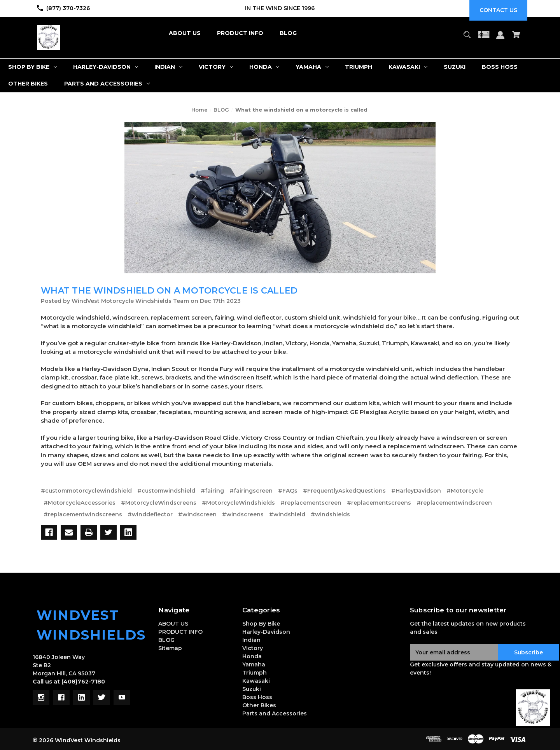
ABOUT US (173, 624)
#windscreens (243, 514)
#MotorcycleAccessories (80, 503)
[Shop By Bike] (32, 67)
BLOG (166, 640)
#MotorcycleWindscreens (159, 503)
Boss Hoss (257, 697)
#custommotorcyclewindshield (86, 491)
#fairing (212, 491)
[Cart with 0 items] (516, 38)
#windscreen (197, 514)
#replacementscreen (311, 503)
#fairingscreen (251, 491)
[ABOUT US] (185, 33)
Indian (251, 640)
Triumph (255, 673)
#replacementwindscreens (83, 514)
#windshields (330, 514)
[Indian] (168, 67)
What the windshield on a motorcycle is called (169, 291)
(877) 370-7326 (68, 8)
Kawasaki (256, 681)
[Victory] (216, 67)
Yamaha (254, 664)
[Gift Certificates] (484, 38)
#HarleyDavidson (416, 491)
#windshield (287, 514)
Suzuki (252, 689)
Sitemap (170, 648)
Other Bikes (259, 705)
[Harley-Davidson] (106, 67)
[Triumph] (359, 67)
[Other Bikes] (28, 84)
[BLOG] (288, 33)
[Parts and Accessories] (107, 84)
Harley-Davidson (266, 632)
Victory (253, 648)
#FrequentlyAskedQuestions (344, 491)
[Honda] (264, 67)
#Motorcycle (465, 491)
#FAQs (288, 491)
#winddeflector (150, 514)
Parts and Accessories (275, 713)
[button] (533, 708)
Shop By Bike (261, 624)
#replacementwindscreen (454, 503)
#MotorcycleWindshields (238, 503)
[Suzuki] (455, 67)
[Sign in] (500, 39)
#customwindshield (166, 491)
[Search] (467, 38)
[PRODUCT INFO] (240, 33)
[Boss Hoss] (500, 67)
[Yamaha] (312, 67)
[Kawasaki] (408, 67)
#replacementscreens (379, 503)
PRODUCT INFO (180, 632)
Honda (252, 656)
